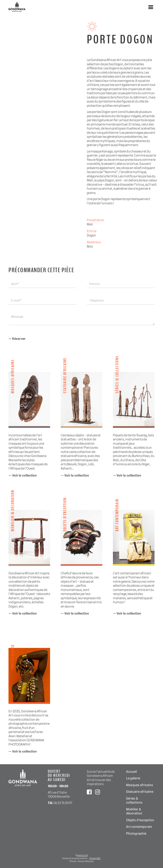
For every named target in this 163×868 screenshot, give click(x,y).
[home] (17, 7)
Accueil (131, 772)
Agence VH (82, 855)
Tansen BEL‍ (95, 858)
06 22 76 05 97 (63, 803)
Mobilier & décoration (134, 811)
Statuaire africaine (140, 792)
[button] (151, 7)
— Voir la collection (23, 475)
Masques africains (140, 785)
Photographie (136, 833)
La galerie (133, 778)
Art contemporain (139, 827)
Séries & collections (134, 800)
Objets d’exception (140, 820)
